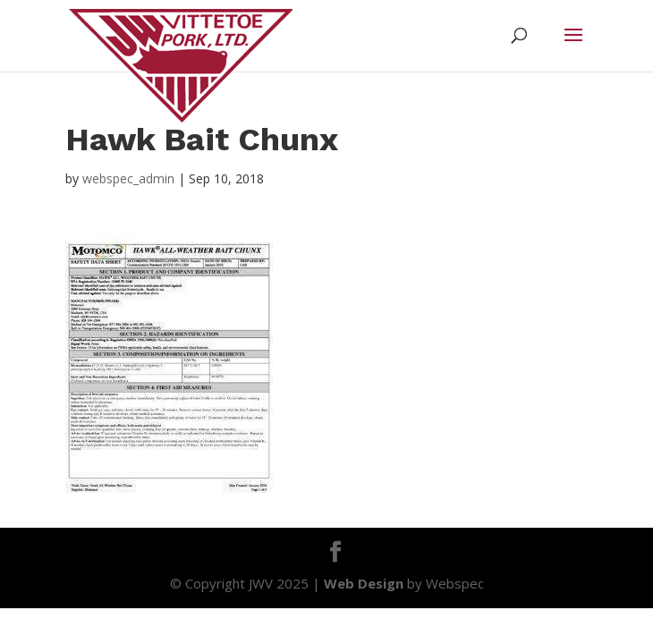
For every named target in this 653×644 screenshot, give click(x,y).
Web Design (364, 583)
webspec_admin (128, 178)
